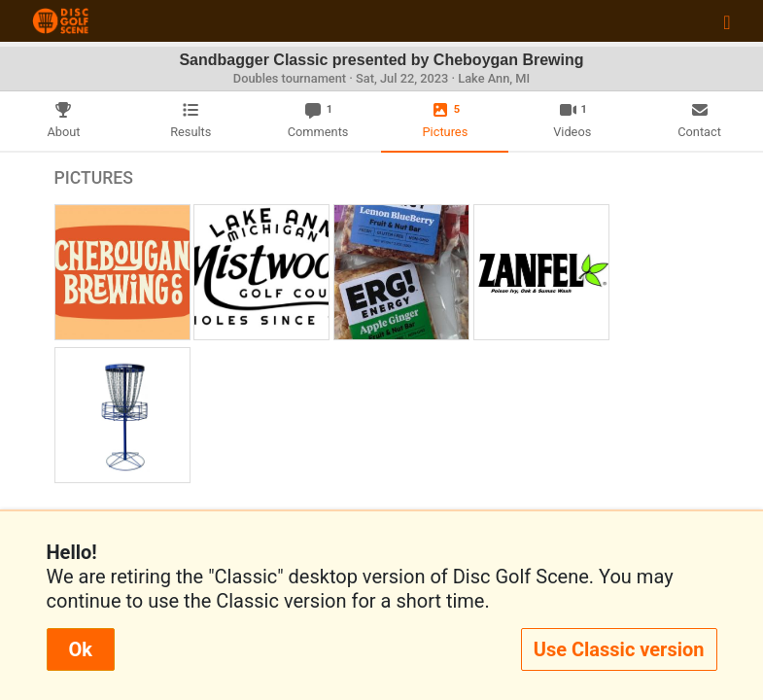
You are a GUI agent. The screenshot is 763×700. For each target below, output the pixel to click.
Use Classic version (619, 649)
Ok (81, 649)
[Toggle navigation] (727, 21)
